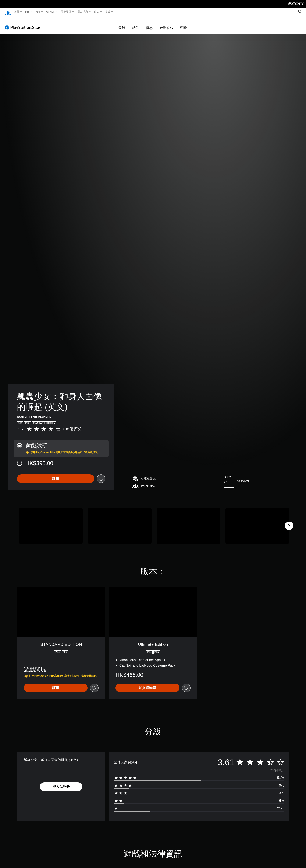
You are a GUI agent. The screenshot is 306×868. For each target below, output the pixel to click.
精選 (135, 24)
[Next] (289, 522)
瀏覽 (184, 24)
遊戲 (17, 12)
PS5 (27, 12)
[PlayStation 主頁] (8, 12)
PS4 (38, 12)
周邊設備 (66, 12)
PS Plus (50, 12)
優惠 (149, 24)
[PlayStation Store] (24, 23)
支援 (108, 12)
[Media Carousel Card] (51, 522)
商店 (97, 12)
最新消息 (83, 12)
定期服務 (166, 24)
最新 (122, 24)
